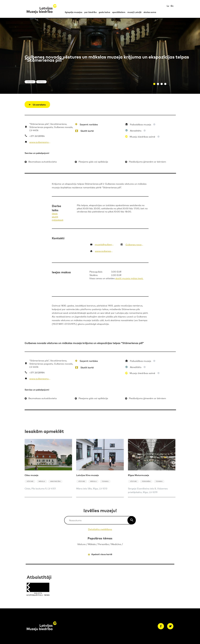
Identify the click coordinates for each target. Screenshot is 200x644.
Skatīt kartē (87, 131)
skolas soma (150, 12)
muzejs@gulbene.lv (104, 244)
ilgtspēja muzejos (74, 12)
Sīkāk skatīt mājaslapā (58, 217)
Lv (168, 6)
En (172, 6)
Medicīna (116, 544)
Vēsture (81, 544)
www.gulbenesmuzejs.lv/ (40, 142)
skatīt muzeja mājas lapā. (129, 278)
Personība (103, 544)
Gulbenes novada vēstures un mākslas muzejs (135, 244)
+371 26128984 (37, 136)
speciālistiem (119, 12)
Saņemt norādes (89, 124)
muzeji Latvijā (134, 12)
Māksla (92, 544)
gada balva (104, 12)
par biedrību (91, 12)
